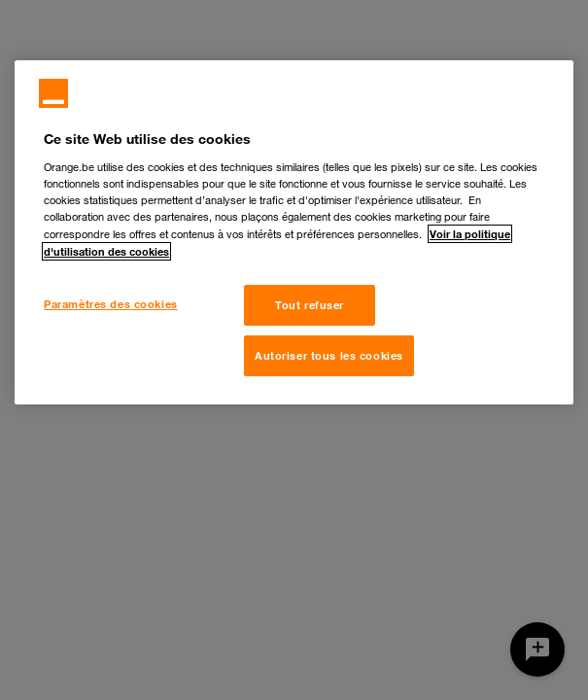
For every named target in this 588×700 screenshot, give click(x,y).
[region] (294, 232)
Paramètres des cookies (111, 304)
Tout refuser (310, 305)
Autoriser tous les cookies (329, 355)
